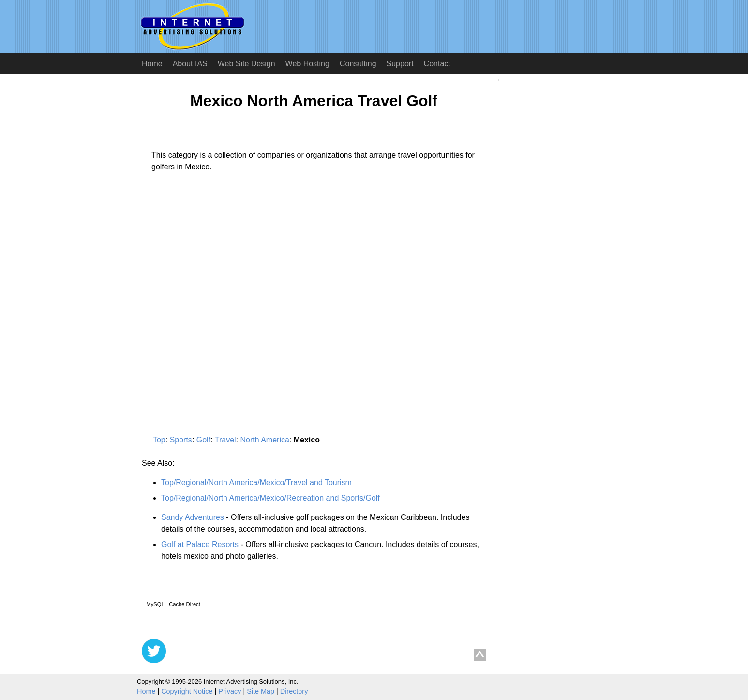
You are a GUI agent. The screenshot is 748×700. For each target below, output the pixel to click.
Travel (225, 440)
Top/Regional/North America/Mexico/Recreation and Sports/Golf (270, 498)
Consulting (358, 64)
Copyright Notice (187, 691)
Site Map (261, 691)
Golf (203, 440)
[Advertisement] (223, 270)
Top (159, 440)
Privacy (230, 691)
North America (264, 440)
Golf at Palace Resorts (200, 544)
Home (152, 64)
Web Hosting (307, 64)
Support (400, 64)
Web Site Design (247, 64)
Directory (294, 691)
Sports (181, 440)
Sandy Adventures (193, 517)
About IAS (190, 64)
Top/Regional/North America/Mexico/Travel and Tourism (256, 482)
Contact (437, 64)
